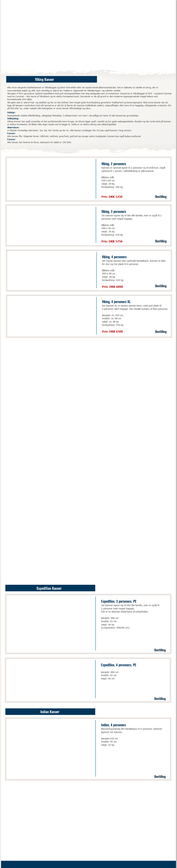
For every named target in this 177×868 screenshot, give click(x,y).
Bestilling (161, 196)
